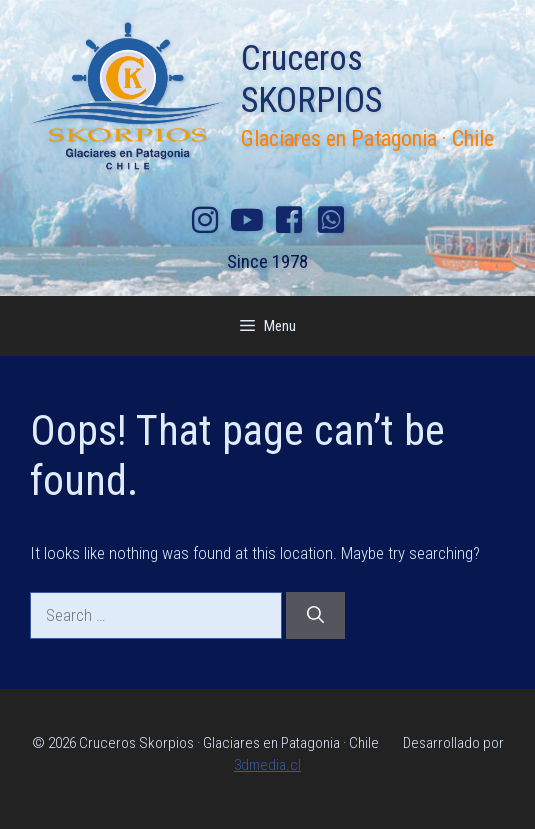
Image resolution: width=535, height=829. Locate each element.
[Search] (315, 616)
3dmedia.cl (267, 765)
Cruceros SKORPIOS (311, 79)
